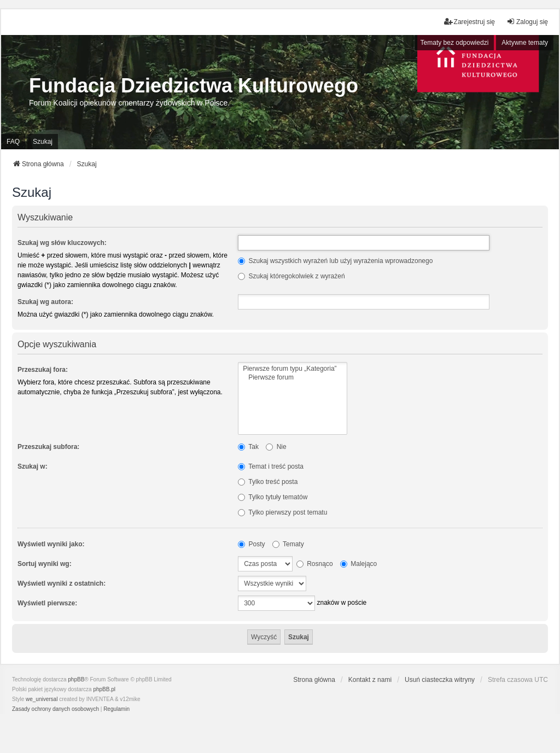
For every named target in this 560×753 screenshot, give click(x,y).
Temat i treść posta (271, 466)
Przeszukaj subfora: (48, 447)
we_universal (42, 699)
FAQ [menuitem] (13, 142)
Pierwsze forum (292, 378)
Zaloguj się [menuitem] (527, 22)
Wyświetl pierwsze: (47, 603)
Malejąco (358, 564)
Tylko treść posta (268, 482)
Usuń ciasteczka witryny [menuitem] (440, 680)
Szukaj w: (33, 466)
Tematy (288, 544)
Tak (248, 447)
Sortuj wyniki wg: (45, 564)
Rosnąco (315, 564)
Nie (276, 447)
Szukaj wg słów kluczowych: (62, 243)
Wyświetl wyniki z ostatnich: (62, 583)
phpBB (76, 679)
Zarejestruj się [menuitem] (469, 22)
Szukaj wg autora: (45, 302)
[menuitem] (56, 709)
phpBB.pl (104, 689)
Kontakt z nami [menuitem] (370, 680)
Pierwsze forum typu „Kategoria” (292, 369)
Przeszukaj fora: (43, 370)
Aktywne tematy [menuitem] (525, 43)
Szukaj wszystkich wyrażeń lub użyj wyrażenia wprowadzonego (335, 261)
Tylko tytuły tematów (273, 497)
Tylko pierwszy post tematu (282, 512)
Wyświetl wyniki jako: (51, 544)
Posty (251, 544)
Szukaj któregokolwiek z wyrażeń (291, 276)
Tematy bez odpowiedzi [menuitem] (455, 43)
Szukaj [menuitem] (43, 142)
